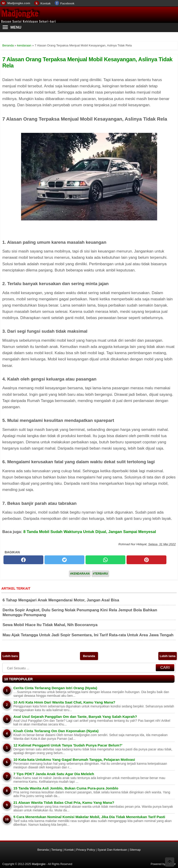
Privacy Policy (86, 850)
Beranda (89, 656)
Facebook (67, 3)
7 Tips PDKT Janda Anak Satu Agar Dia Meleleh (54, 774)
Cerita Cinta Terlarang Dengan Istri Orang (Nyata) (55, 688)
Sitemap (135, 850)
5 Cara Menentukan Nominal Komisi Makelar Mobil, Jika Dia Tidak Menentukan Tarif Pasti (89, 817)
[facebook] (23, 560)
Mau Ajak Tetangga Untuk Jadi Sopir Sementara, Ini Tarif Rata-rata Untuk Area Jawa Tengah (88, 635)
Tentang (57, 850)
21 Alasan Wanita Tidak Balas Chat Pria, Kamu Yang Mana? (64, 803)
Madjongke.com (19, 3)
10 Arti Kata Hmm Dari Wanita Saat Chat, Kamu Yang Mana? (64, 702)
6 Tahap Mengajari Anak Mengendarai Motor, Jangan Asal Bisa (61, 600)
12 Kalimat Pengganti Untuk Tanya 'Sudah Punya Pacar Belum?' (68, 745)
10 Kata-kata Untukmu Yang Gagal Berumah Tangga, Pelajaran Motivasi (74, 760)
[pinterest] (146, 560)
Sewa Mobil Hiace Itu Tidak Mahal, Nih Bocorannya (50, 625)
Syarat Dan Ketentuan (112, 850)
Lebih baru (10, 656)
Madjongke (20, 14)
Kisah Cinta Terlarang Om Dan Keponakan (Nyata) (56, 731)
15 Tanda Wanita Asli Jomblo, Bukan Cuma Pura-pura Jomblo (66, 788)
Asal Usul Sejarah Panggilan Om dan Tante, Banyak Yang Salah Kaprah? (75, 717)
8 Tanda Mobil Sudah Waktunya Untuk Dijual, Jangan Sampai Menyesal (90, 532)
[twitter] (64, 560)
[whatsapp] (105, 560)
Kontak (45, 3)
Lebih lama (168, 656)
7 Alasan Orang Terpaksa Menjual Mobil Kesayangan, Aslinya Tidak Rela (87, 62)
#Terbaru (100, 574)
